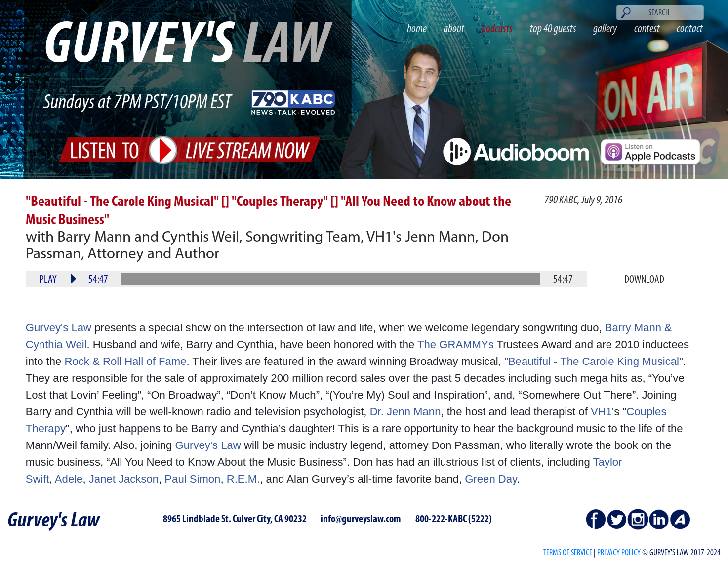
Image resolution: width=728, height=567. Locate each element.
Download (644, 280)
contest (647, 29)
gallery (605, 29)
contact (690, 29)
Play (48, 280)
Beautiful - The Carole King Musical (594, 361)
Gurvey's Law (59, 328)
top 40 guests (553, 29)
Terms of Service (568, 553)
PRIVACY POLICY (619, 553)
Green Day (491, 479)
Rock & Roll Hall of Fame (126, 361)
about (454, 29)
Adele (69, 479)
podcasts (497, 29)
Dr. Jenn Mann (405, 412)
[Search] (660, 13)
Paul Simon (192, 479)
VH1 (601, 412)
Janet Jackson (124, 479)
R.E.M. (243, 479)
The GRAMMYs (456, 344)
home (417, 29)
